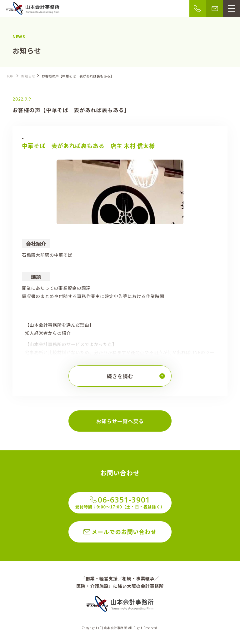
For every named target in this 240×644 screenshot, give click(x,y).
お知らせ (28, 76)
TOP (10, 76)
